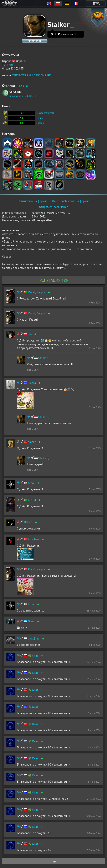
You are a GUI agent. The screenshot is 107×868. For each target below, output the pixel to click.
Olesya (32, 383)
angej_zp (34, 638)
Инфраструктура (45, 113)
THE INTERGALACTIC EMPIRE (32, 75)
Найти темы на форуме (32, 201)
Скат (35, 655)
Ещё (53, 861)
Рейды (40, 118)
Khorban (33, 539)
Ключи (23, 86)
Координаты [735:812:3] (23, 96)
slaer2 (32, 442)
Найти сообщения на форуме (71, 201)
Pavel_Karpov (37, 292)
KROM (32, 500)
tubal (31, 483)
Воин (31, 621)
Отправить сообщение (54, 207)
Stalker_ (44, 358)
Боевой (40, 123)
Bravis (28, 522)
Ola (30, 334)
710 (11, 64)
